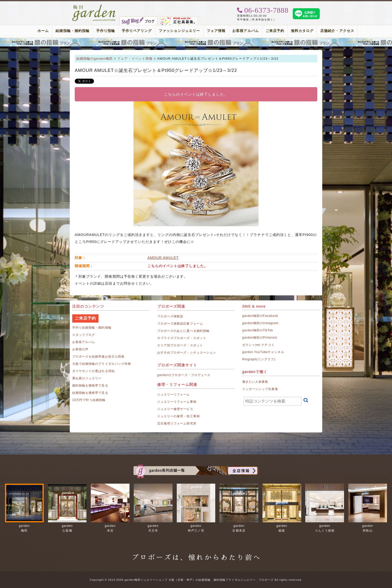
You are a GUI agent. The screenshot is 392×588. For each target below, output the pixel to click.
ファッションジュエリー (179, 31)
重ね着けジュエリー (87, 378)
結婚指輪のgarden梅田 (94, 59)
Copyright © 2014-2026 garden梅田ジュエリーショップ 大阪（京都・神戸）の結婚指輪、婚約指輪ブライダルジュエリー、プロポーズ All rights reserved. (196, 580)
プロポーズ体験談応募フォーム (180, 324)
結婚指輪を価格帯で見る (90, 393)
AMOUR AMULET (163, 258)
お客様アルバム (245, 31)
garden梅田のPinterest (260, 338)
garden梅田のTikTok (258, 330)
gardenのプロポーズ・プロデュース (184, 375)
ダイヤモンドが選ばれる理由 (93, 371)
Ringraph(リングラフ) (259, 359)
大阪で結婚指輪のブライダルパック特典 (102, 364)
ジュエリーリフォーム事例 (177, 402)
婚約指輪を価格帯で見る (90, 386)
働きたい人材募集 (255, 382)
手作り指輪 (106, 31)
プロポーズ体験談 (170, 316)
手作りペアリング (137, 31)
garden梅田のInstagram (260, 323)
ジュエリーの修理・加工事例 (178, 416)
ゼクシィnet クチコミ (258, 345)
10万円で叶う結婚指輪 (89, 400)
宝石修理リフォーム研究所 (177, 423)
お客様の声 (80, 349)
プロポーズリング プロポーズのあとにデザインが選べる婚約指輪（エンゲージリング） (196, 42)
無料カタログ (302, 31)
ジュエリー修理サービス (175, 409)
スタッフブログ (84, 335)
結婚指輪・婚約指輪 (72, 31)
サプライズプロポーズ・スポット (182, 338)
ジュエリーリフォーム (174, 394)
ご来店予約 (275, 31)
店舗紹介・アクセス (337, 31)
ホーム (43, 31)
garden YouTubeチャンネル (263, 352)
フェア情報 (216, 31)
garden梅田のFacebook (260, 316)
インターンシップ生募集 (260, 389)
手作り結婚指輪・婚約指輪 (92, 328)
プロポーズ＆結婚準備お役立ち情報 (98, 357)
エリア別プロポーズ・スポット (180, 345)
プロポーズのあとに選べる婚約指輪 (183, 331)
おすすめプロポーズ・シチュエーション (187, 353)
